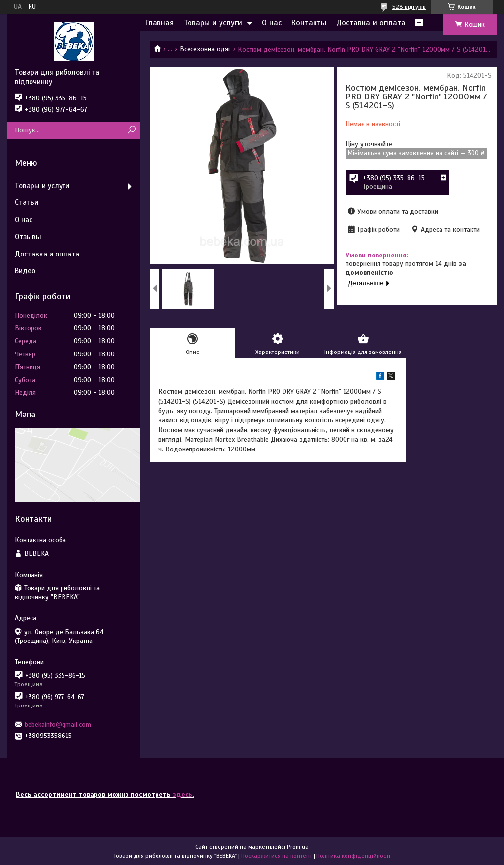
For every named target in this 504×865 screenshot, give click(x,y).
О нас (272, 23)
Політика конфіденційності (353, 856)
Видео (25, 271)
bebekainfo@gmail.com (58, 724)
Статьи (27, 202)
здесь (183, 794)
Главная (159, 23)
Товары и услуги (213, 23)
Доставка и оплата (371, 23)
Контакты (309, 23)
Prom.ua (298, 847)
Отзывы (28, 237)
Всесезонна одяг (205, 49)
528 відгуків (409, 7)
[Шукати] (132, 130)
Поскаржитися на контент (277, 856)
